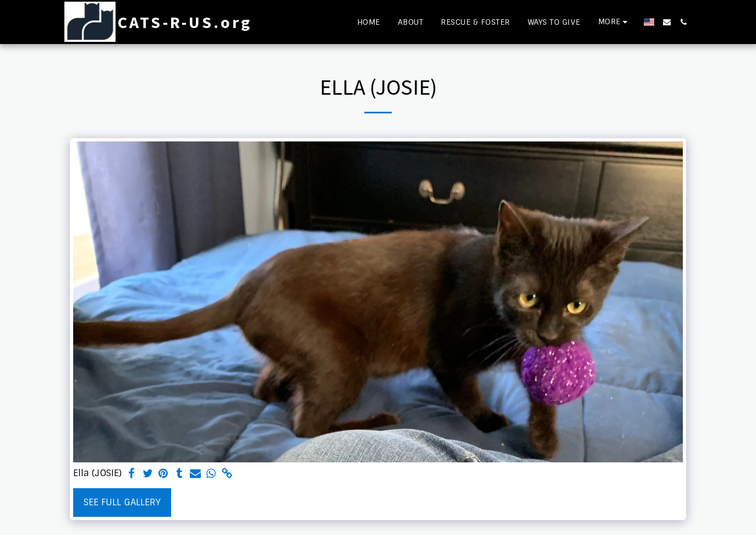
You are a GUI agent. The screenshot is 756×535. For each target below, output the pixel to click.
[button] (667, 22)
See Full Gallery (122, 502)
